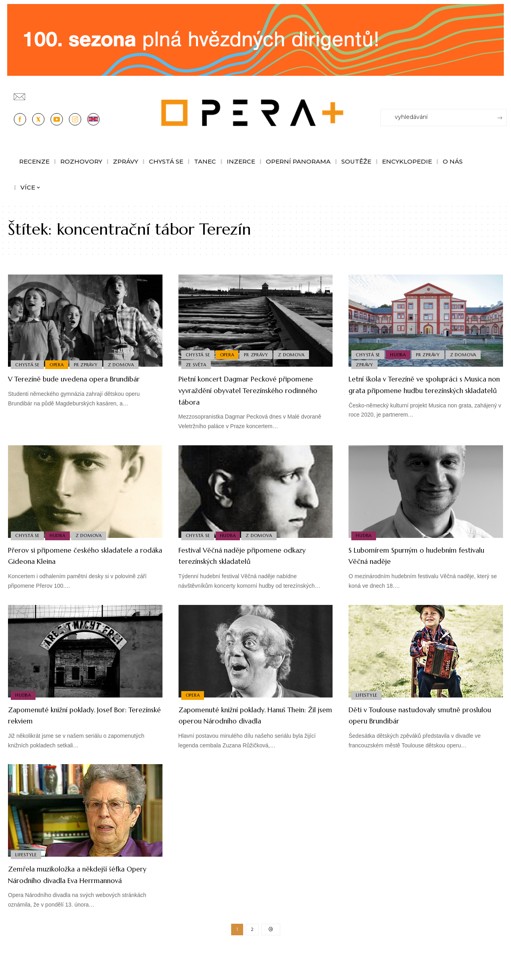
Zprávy (365, 364)
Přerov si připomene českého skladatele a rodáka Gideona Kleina (81, 555)
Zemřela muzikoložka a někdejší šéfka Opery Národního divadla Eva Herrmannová (85, 891)
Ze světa (197, 364)
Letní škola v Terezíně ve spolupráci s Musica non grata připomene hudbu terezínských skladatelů (423, 390)
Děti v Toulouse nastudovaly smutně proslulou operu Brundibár (422, 715)
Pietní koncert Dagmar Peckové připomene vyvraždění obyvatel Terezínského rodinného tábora (243, 390)
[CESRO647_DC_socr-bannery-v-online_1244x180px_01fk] (255, 39)
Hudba (401, 352)
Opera (59, 364)
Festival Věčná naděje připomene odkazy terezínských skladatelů (246, 555)
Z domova (127, 364)
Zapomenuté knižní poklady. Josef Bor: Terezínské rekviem (77, 715)
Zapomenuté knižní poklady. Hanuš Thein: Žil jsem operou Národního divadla (250, 721)
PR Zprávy (90, 364)
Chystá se (28, 364)
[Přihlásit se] (502, 93)
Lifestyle (367, 694)
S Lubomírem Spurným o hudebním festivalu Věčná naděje (421, 555)
